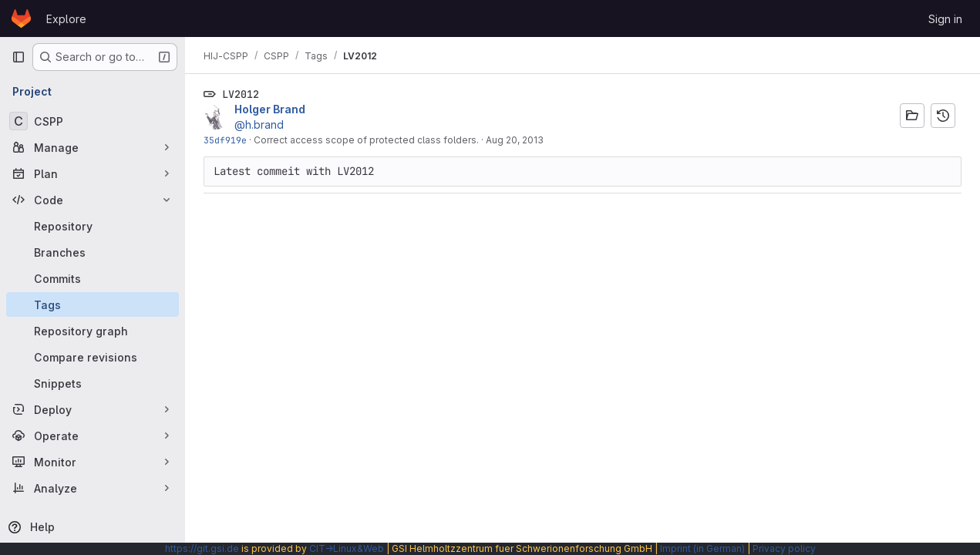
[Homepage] (21, 18)
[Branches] (93, 252)
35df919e (225, 140)
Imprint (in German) (702, 548)
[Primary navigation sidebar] (19, 57)
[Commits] (93, 278)
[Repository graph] (93, 331)
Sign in (945, 19)
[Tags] (93, 304)
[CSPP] (93, 121)
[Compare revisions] (93, 357)
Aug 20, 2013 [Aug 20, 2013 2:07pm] (515, 140)
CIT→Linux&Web (347, 548)
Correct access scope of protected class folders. (366, 140)
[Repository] (93, 226)
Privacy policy (784, 548)
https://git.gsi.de (202, 548)
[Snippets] (93, 383)
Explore (66, 19)
